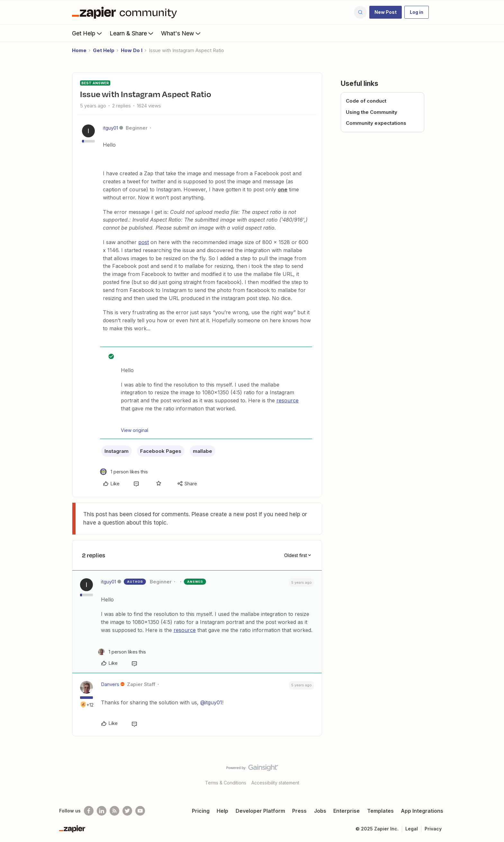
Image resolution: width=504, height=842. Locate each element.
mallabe (203, 451)
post (144, 242)
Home (79, 50)
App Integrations (422, 811)
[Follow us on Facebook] (89, 811)
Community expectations (376, 123)
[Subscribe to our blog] (114, 811)
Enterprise (346, 811)
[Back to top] (491, 773)
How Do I (132, 50)
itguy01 (110, 128)
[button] (386, 12)
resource (288, 400)
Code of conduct (366, 101)
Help (222, 811)
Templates (380, 811)
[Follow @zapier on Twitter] (127, 811)
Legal (412, 829)
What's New (181, 33)
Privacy (433, 829)
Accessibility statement (275, 783)
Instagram (117, 451)
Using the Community (372, 112)
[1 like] (124, 472)
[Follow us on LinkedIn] (102, 811)
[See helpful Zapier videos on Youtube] (140, 811)
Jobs (320, 811)
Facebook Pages (161, 451)
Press (299, 811)
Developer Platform (260, 811)
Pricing (201, 811)
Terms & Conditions (226, 783)
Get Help (88, 33)
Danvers (110, 684)
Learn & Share (132, 33)
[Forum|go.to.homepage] (126, 12)
